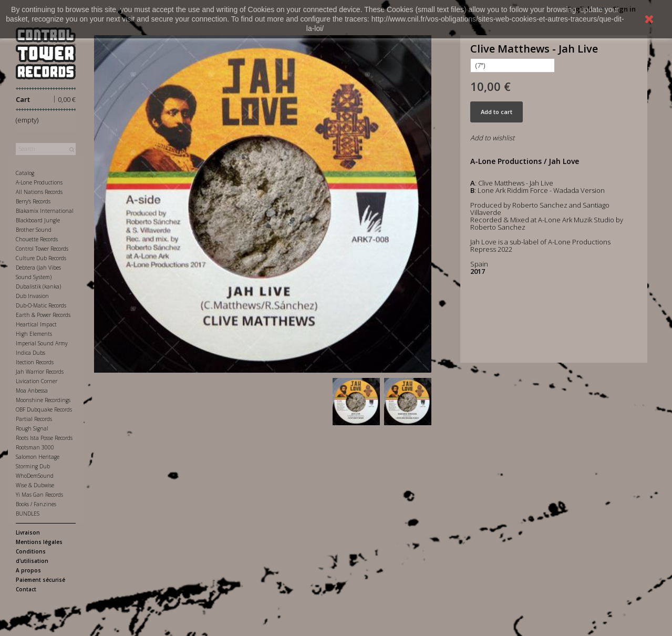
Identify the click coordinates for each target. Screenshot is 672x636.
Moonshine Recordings (43, 400)
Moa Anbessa (32, 391)
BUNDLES (28, 514)
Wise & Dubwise (35, 485)
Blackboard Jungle (38, 220)
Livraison (28, 532)
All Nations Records (39, 192)
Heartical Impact (36, 324)
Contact (26, 589)
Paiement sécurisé (40, 580)
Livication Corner (37, 381)
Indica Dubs (30, 353)
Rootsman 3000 (35, 447)
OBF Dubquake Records (44, 409)
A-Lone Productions (39, 182)
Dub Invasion (32, 296)
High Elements (34, 334)
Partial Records (34, 419)
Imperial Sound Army (42, 343)
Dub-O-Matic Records (41, 305)
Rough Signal (32, 428)
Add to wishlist (492, 138)
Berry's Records (33, 201)
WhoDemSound (35, 476)
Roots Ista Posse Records (44, 438)
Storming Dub (33, 466)
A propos (28, 570)
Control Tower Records (42, 249)
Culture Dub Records (41, 258)
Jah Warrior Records (40, 372)
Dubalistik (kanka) (38, 286)
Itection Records (35, 362)
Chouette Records (37, 239)
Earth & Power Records (43, 315)
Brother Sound (34, 230)
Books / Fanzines (36, 504)
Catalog (25, 173)
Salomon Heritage (38, 457)
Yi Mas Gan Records (39, 495)
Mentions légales (39, 542)
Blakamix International (45, 211)
